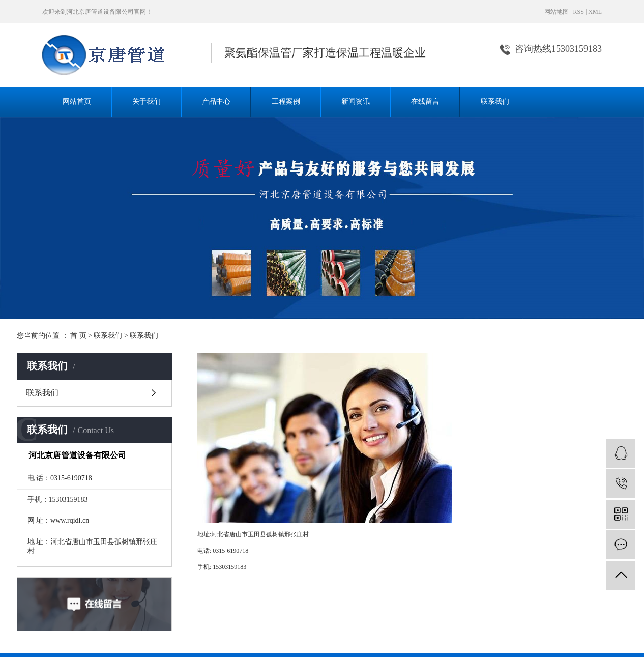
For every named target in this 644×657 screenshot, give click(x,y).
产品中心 (216, 102)
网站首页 (77, 102)
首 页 (78, 336)
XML (595, 12)
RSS (579, 12)
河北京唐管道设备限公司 (100, 12)
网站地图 (557, 12)
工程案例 (286, 102)
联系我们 (495, 102)
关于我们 (147, 102)
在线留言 (425, 102)
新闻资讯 (356, 102)
